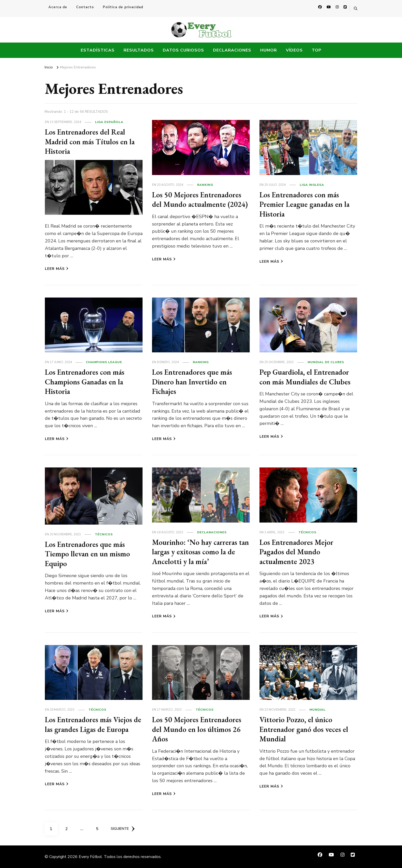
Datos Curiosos (183, 50)
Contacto (85, 7)
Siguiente (123, 829)
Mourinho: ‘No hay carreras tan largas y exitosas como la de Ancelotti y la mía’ (197, 552)
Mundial (318, 710)
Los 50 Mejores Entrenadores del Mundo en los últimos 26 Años (198, 729)
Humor (269, 50)
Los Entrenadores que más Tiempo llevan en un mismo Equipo (89, 554)
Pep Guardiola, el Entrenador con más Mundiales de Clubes (306, 377)
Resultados (139, 50)
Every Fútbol (90, 857)
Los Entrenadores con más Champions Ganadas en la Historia (87, 382)
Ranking (205, 185)
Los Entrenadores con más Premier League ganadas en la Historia (306, 204)
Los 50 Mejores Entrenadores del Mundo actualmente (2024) (198, 204)
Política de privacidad (123, 7)
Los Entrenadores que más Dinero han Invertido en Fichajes (194, 382)
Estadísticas (98, 50)
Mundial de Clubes (326, 362)
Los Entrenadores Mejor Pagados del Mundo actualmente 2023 (298, 552)
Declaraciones (232, 50)
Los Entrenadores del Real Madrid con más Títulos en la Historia (91, 141)
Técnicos (104, 534)
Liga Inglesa (312, 185)
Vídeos (294, 50)
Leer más (57, 269)
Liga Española (109, 122)
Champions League (104, 362)
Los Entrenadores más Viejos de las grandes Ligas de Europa (93, 724)
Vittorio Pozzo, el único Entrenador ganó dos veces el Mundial (305, 729)
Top (317, 50)
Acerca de (58, 7)
